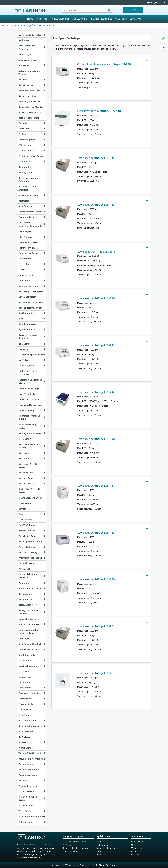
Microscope (42, 19)
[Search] (109, 10)
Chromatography (32, 140)
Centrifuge (26, 25)
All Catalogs (121, 19)
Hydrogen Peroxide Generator (32, 337)
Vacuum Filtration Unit (32, 753)
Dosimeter (24, 201)
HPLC (32, 319)
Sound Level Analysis (32, 650)
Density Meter (25, 172)
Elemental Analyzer (32, 217)
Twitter (136, 845)
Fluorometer (25, 259)
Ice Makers (32, 344)
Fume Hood (32, 280)
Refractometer (32, 594)
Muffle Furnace (32, 484)
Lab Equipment (80, 19)
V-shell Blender (26, 748)
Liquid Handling (32, 410)
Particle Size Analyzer (32, 536)
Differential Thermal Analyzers (29, 188)
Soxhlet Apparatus (27, 655)
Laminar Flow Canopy (29, 389)
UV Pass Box (32, 742)
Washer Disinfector (28, 786)
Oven (32, 514)
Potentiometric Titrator (32, 588)
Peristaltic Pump (32, 547)
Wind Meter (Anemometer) (32, 816)
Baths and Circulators (32, 91)
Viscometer (32, 780)
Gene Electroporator (28, 297)
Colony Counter (32, 150)
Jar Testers (32, 360)
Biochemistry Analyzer (30, 96)
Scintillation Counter (32, 624)
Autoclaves (32, 65)
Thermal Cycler (32, 699)
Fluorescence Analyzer (32, 253)
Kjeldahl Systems (32, 366)
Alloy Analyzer (25, 54)
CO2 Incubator (32, 145)
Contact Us (135, 19)
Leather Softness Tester (31, 405)
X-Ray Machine (32, 822)
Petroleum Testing (32, 552)
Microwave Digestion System (29, 466)
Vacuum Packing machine (32, 759)
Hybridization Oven (28, 324)
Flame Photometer (28, 242)
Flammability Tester (28, 248)
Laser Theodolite (27, 394)
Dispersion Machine (32, 195)
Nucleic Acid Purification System (30, 491)
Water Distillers (32, 791)
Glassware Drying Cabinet (31, 302)
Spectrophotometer (32, 666)
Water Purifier (25, 806)
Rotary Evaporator (32, 605)
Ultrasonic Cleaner (32, 720)
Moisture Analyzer (32, 478)
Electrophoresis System (32, 212)
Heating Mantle (32, 313)
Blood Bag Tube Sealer (29, 101)
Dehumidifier (25, 167)
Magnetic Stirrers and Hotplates (32, 417)
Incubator (32, 349)
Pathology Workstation (30, 541)
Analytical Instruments (101, 19)
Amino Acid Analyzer (28, 60)
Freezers (32, 269)
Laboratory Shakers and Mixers (32, 381)
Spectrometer (32, 660)
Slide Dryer (24, 639)
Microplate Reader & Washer (32, 446)
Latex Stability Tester (29, 399)
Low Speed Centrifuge (43, 25)
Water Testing (32, 811)
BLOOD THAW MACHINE (30, 112)
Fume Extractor (26, 275)
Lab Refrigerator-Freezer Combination (31, 373)
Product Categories (60, 19)
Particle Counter (32, 531)
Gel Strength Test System (31, 291)
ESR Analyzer (25, 231)
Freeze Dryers (32, 264)
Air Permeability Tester (32, 35)
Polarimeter (32, 583)
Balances (32, 80)
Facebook (137, 842)
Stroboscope (25, 677)
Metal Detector (26, 439)
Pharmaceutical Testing (32, 558)
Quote (133, 10)
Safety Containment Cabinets (32, 612)
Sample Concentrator (29, 619)
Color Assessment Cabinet (31, 156)
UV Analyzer (24, 737)
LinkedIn (137, 851)
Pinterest (137, 848)
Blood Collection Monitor (31, 107)
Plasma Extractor (27, 563)
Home (30, 19)
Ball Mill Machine (32, 85)
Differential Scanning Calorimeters (29, 179)
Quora (136, 855)
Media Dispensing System (32, 426)
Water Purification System (32, 798)
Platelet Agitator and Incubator (32, 576)
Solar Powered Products (32, 644)
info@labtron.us (157, 2)
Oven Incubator (26, 520)
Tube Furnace (25, 715)
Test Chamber (32, 688)
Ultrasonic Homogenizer (32, 726)
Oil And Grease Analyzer (30, 498)
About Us (102, 855)
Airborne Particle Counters (32, 47)
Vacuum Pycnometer (29, 769)
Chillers (32, 134)
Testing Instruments (32, 693)
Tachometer (24, 682)
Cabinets (32, 123)
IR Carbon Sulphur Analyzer (32, 355)
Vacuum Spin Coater (28, 775)
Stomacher (24, 671)
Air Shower (24, 40)
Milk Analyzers (32, 473)
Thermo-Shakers (32, 704)
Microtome (32, 458)
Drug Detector (32, 206)
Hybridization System (32, 329)
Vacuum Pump (32, 764)
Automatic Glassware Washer (29, 72)
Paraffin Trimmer (27, 525)
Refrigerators (32, 599)
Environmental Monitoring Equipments (32, 224)
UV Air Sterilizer (26, 731)
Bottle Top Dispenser (29, 118)
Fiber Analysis (32, 237)
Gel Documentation (32, 286)
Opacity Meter (25, 503)
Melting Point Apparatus (32, 433)
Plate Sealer (24, 569)
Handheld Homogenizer (30, 308)
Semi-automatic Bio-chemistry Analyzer (29, 632)
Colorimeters (32, 161)
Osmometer (24, 509)
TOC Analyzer (25, 709)
